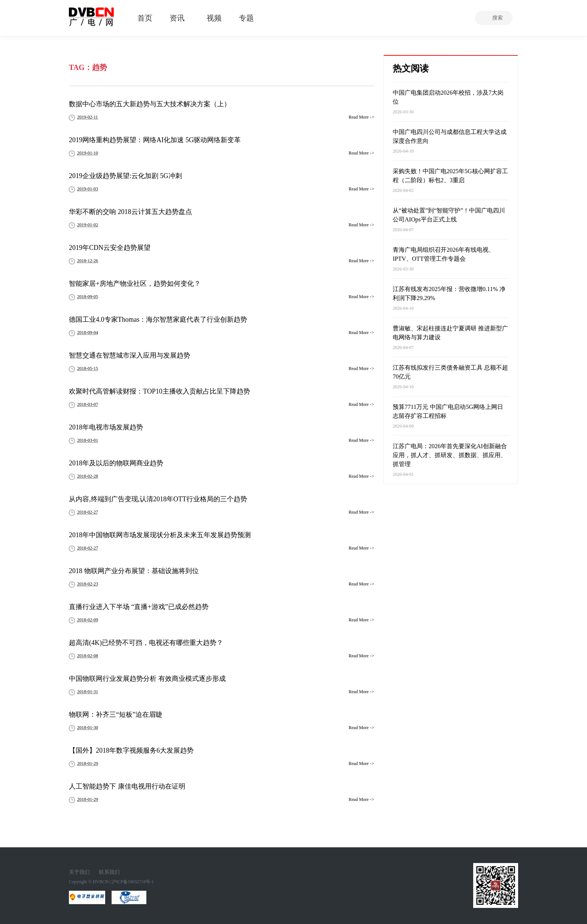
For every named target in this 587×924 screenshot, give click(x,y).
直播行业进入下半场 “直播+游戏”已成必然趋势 (139, 607)
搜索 (498, 18)
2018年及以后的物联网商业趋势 (116, 463)
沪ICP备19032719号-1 (133, 882)
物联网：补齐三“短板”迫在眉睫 (116, 715)
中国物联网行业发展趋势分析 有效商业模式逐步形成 (147, 679)
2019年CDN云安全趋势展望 (110, 248)
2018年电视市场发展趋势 (106, 427)
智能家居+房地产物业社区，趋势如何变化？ (135, 284)
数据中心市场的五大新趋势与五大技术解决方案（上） (150, 104)
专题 (246, 18)
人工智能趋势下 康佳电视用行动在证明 (127, 786)
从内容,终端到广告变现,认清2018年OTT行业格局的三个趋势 (158, 499)
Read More (361, 117)
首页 (145, 18)
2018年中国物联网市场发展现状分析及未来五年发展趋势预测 (160, 535)
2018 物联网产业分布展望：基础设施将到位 (134, 571)
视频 (214, 18)
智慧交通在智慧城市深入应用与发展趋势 (130, 355)
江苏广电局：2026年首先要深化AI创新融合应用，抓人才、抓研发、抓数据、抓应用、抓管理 (450, 455)
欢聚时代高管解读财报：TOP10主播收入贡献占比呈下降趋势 (159, 391)
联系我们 (109, 872)
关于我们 (79, 872)
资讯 (177, 18)
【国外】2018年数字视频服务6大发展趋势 (131, 750)
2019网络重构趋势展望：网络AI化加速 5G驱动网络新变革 (155, 140)
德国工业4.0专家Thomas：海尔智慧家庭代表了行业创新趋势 (158, 319)
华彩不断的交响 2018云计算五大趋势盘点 (130, 212)
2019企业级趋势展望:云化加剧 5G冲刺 (125, 176)
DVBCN (101, 882)
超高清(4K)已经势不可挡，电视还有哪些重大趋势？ (146, 643)
